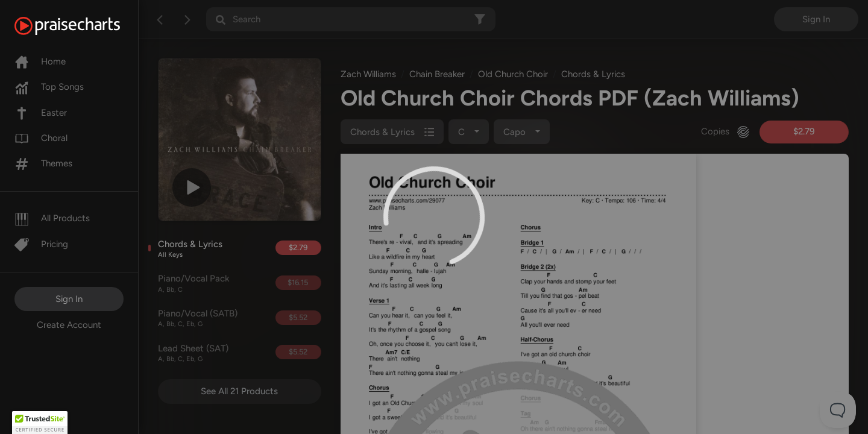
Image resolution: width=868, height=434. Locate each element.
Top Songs (49, 87)
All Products (52, 218)
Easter (41, 113)
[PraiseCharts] (82, 26)
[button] (40, 423)
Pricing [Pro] (41, 244)
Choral (41, 138)
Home (40, 61)
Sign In (69, 299)
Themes (43, 163)
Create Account (69, 325)
